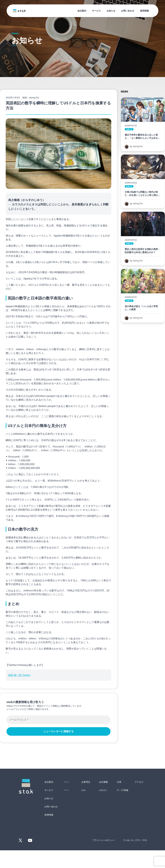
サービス (96, 11)
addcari (103, 790)
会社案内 (82, 11)
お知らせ (111, 11)
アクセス (139, 782)
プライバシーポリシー (104, 840)
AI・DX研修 (123, 790)
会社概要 (104, 782)
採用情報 (144, 11)
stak (83, 790)
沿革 (119, 782)
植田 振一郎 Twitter (19, 675)
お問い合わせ (128, 11)
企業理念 (86, 782)
